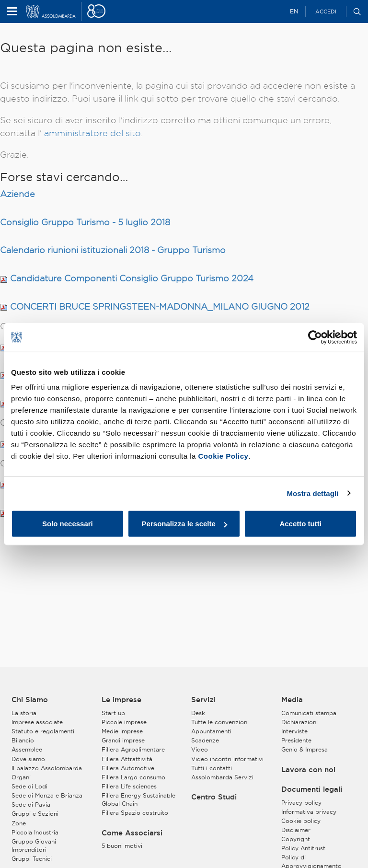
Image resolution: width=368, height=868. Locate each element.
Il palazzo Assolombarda (47, 768)
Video (200, 749)
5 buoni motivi (122, 846)
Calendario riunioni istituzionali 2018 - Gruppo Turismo (113, 250)
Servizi (203, 700)
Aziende (17, 194)
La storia (24, 713)
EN (294, 11)
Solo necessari (68, 524)
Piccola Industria (35, 832)
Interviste (294, 731)
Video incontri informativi (227, 759)
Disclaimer (296, 830)
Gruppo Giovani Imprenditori (34, 845)
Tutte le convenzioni (220, 722)
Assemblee (27, 749)
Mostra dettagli (312, 493)
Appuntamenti (211, 731)
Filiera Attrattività (127, 759)
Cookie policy (301, 821)
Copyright (296, 839)
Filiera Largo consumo (133, 777)
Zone (19, 823)
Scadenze (205, 740)
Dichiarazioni (299, 722)
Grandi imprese (123, 740)
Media (292, 700)
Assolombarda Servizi (222, 777)
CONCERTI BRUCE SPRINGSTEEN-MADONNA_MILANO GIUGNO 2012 (160, 307)
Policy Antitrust (303, 848)
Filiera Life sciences (129, 786)
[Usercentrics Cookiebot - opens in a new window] (315, 337)
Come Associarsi (132, 833)
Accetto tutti (300, 524)
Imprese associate (37, 722)
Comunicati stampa (309, 713)
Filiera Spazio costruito (135, 813)
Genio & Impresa (305, 749)
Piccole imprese (124, 722)
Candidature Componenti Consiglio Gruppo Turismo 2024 (132, 278)
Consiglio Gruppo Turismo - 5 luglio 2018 (85, 222)
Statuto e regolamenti (43, 731)
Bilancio (23, 740)
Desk (198, 713)
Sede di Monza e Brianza (47, 795)
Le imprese (121, 700)
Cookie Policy (224, 456)
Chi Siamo (30, 700)
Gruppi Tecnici (32, 859)
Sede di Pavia (31, 804)
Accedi (326, 12)
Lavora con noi (308, 770)
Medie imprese (122, 731)
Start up (113, 713)
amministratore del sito (92, 133)
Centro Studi (214, 797)
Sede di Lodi (29, 786)
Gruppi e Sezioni (35, 814)
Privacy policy (301, 803)
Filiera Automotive (128, 768)
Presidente (296, 740)
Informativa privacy (309, 812)
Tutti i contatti (212, 768)
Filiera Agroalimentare (133, 749)
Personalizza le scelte (184, 524)
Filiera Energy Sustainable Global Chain (138, 799)
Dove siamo (28, 759)
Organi (21, 777)
